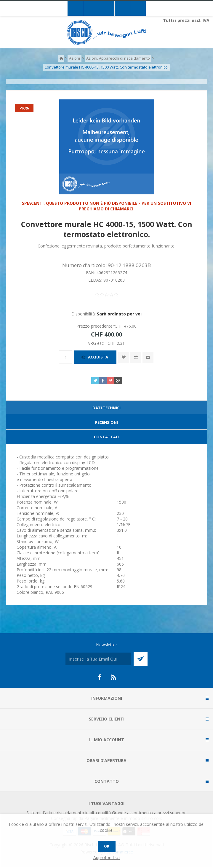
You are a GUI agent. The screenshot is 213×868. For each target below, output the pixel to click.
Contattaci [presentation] (107, 437)
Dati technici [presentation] (106, 408)
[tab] (106, 408)
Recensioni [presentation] (106, 422)
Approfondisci (106, 857)
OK (107, 846)
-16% (24, 108)
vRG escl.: (98, 343)
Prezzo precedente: (95, 326)
